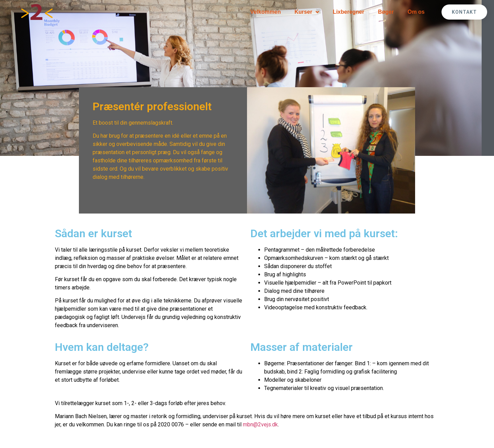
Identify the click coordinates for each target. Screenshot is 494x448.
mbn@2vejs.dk (260, 424)
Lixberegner (349, 12)
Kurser (307, 12)
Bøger (386, 12)
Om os (416, 12)
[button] (464, 12)
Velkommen (266, 12)
